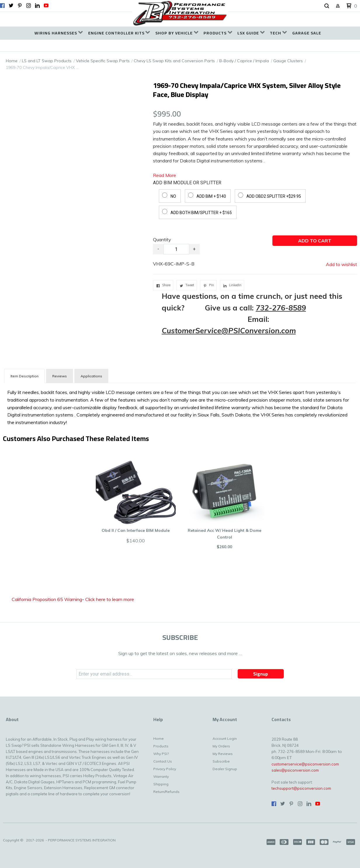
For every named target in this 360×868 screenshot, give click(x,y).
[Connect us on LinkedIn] (37, 6)
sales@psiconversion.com (295, 770)
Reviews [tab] (60, 376)
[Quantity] (176, 249)
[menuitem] (59, 33)
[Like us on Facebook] (2, 6)
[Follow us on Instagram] (29, 6)
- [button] (158, 249)
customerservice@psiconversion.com (305, 764)
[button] (327, 6)
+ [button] (194, 249)
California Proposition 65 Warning (47, 599)
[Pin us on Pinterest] (20, 6)
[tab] (25, 376)
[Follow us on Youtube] (46, 6)
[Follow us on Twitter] (11, 6)
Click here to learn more (110, 599)
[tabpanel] (180, 406)
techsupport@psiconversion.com (301, 788)
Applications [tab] (91, 376)
